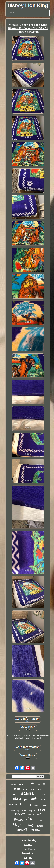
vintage (29, 825)
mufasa (16, 799)
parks (25, 789)
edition (13, 804)
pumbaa (44, 805)
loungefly (22, 830)
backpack (20, 814)
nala (34, 799)
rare (41, 809)
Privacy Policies (28, 849)
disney (26, 804)
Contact (28, 845)
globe (26, 799)
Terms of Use (28, 853)
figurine (39, 820)
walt (39, 814)
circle (32, 789)
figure (36, 805)
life (38, 795)
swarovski (41, 784)
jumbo (40, 826)
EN (26, 858)
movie (31, 814)
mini (21, 784)
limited (19, 820)
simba (27, 794)
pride (24, 810)
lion (30, 819)
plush (30, 783)
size (44, 795)
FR (30, 858)
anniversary (15, 811)
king (17, 825)
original (32, 811)
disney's (14, 785)
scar (17, 788)
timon (14, 794)
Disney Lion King (28, 840)
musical (36, 830)
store (43, 799)
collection (40, 790)
